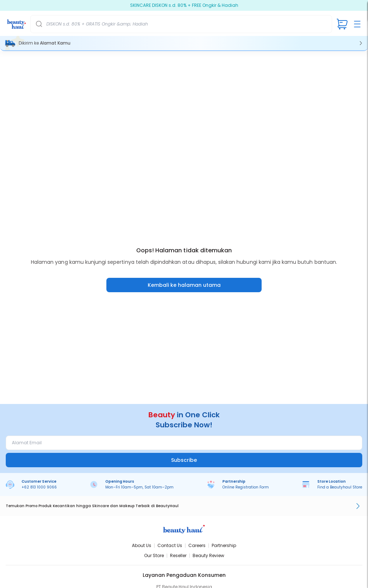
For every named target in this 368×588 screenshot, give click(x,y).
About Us (142, 545)
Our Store (154, 555)
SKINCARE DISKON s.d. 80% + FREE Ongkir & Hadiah (184, 5)
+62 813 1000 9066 (39, 487)
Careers (197, 545)
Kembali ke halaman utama (184, 285)
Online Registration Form (246, 487)
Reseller (178, 555)
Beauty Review (208, 555)
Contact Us (170, 545)
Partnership (224, 545)
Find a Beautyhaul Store (340, 487)
